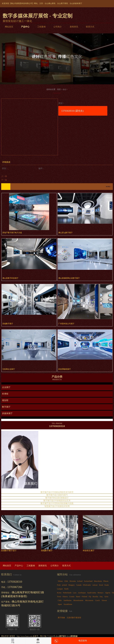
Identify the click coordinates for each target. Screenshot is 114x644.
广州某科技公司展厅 (66, 324)
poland (64, 586)
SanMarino (67, 601)
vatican (95, 586)
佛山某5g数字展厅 (65, 233)
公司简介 (58, 27)
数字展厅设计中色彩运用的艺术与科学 (57, 493)
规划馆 (5, 400)
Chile (66, 582)
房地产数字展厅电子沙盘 (12, 233)
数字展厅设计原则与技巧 (57, 496)
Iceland (80, 582)
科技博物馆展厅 (65, 369)
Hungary (72, 586)
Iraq (101, 597)
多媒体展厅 (7, 413)
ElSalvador (87, 586)
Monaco (100, 593)
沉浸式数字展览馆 (74, 618)
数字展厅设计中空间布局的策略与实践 (57, 504)
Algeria (108, 593)
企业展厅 (6, 387)
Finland (84, 597)
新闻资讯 (74, 27)
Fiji (90, 597)
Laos (75, 593)
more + (109, 187)
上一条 (4, 176)
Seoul (101, 586)
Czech (97, 601)
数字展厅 (6, 407)
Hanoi (78, 597)
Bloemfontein (78, 601)
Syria (106, 597)
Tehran (60, 582)
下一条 (4, 180)
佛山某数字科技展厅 (10, 278)
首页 (59, 89)
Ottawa (65, 597)
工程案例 (41, 27)
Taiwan (104, 601)
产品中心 (25, 27)
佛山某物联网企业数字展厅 (69, 278)
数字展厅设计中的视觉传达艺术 (57, 501)
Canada (79, 586)
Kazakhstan (68, 605)
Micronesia (89, 601)
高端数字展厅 (8, 324)
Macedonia (98, 582)
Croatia (72, 597)
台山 (64, 89)
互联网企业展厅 (9, 369)
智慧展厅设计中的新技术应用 (57, 507)
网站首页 (9, 27)
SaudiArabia (92, 593)
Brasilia (95, 597)
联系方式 (90, 27)
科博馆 (5, 394)
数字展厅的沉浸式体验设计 (57, 498)
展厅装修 (61, 618)
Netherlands (67, 593)
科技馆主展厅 (89, 551)
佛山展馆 (52, 3)
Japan (60, 605)
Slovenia (73, 582)
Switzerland (88, 582)
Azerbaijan (82, 593)
